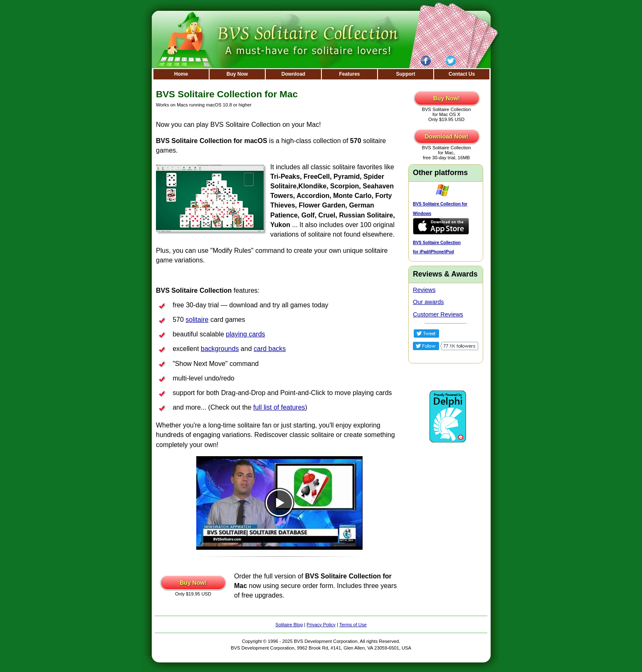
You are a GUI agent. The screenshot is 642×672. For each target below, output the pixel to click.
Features (349, 74)
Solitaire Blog (289, 625)
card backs (270, 349)
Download (293, 74)
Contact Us (462, 74)
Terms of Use (353, 625)
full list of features (279, 407)
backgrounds (220, 349)
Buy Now (237, 74)
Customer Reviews (438, 314)
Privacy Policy (321, 625)
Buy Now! (193, 583)
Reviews (424, 290)
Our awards (428, 302)
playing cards (245, 334)
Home (181, 74)
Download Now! (447, 136)
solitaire (197, 320)
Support (406, 74)
